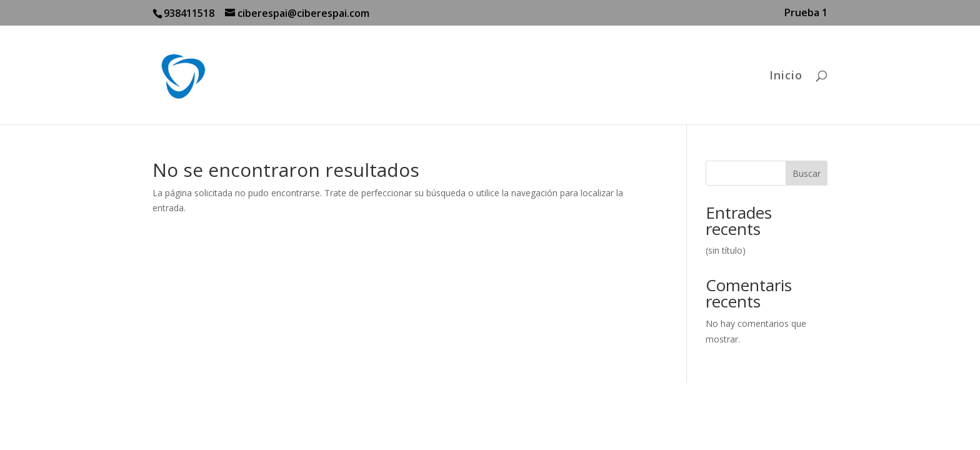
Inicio (786, 77)
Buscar (807, 173)
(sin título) (726, 250)
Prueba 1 (806, 13)
